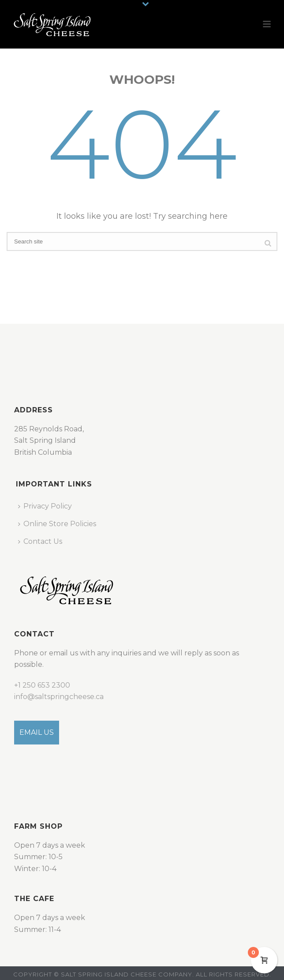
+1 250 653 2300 (42, 685)
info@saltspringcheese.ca (59, 697)
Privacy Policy (45, 506)
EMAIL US (37, 732)
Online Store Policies (57, 524)
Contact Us (40, 541)
